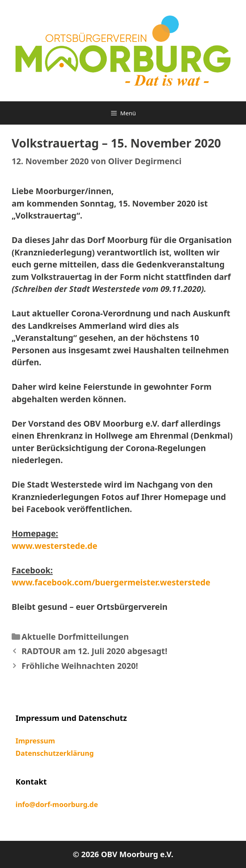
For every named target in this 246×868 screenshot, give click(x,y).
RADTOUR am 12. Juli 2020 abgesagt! (95, 651)
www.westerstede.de (55, 546)
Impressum (35, 741)
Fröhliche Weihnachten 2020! (80, 666)
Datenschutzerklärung (55, 753)
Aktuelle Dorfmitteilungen (75, 637)
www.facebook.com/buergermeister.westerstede (111, 582)
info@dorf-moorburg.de (57, 804)
